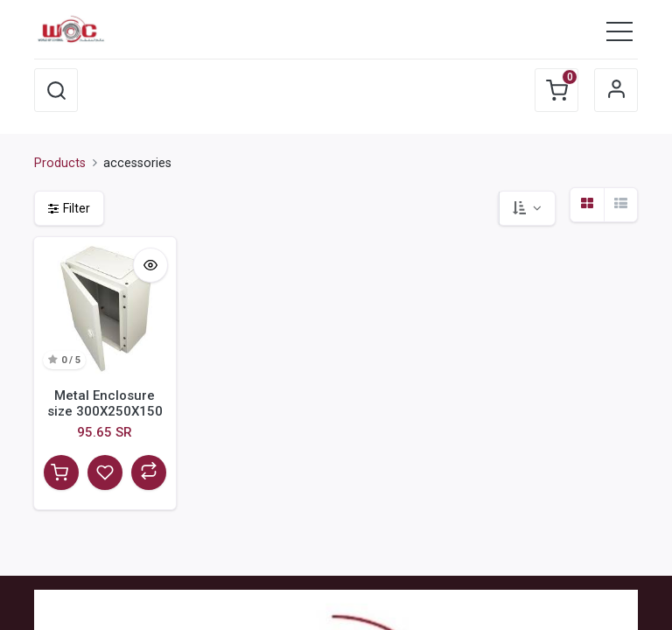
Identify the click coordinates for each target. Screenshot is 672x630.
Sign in (616, 90)
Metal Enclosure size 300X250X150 (105, 403)
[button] (56, 90)
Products (60, 163)
